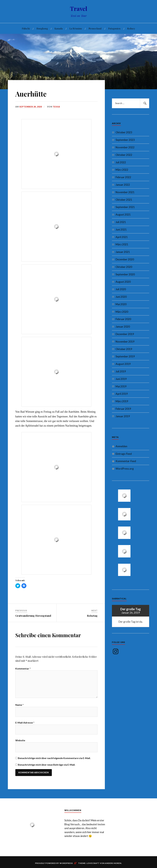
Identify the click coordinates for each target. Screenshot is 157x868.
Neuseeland (95, 28)
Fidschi (26, 28)
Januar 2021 (123, 252)
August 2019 (123, 364)
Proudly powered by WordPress (54, 863)
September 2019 (125, 356)
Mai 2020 (121, 304)
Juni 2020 (121, 297)
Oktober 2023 (124, 132)
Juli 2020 (121, 289)
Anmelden (121, 446)
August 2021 (123, 215)
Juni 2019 (121, 379)
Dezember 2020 (125, 259)
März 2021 (122, 244)
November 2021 (125, 192)
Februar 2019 (123, 409)
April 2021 (122, 237)
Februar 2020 (123, 319)
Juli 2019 (121, 371)
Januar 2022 (123, 185)
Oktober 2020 (124, 267)
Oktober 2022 (124, 155)
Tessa (56, 107)
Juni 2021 (121, 230)
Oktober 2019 (124, 349)
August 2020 (123, 282)
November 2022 (125, 147)
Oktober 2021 (124, 200)
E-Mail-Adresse (25, 723)
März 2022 (122, 170)
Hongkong (42, 28)
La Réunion (76, 28)
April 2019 (122, 394)
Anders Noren (113, 863)
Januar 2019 (123, 416)
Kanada (59, 28)
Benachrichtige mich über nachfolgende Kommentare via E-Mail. (54, 758)
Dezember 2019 (125, 334)
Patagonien (114, 28)
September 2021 (125, 207)
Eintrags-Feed (124, 454)
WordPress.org (125, 469)
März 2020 (122, 312)
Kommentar (23, 668)
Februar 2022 (123, 177)
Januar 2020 (123, 327)
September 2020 (125, 274)
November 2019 (125, 342)
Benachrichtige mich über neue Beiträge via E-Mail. (47, 765)
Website (20, 740)
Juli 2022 (121, 162)
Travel (79, 8)
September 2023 (125, 140)
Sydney (131, 28)
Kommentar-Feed (126, 461)
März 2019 (122, 401)
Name (19, 705)
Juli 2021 (121, 222)
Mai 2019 (121, 386)
